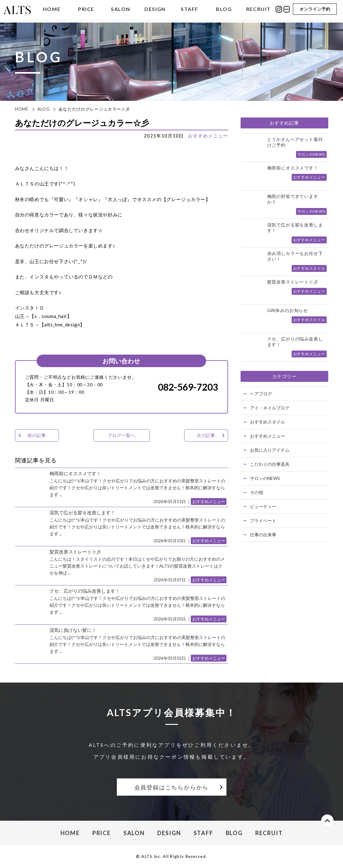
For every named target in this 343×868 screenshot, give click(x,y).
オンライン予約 (315, 10)
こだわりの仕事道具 (270, 464)
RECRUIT (258, 10)
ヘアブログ (261, 394)
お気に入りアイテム (270, 450)
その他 (257, 492)
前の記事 (37, 435)
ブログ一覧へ (121, 435)
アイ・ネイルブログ (270, 408)
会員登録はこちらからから (172, 787)
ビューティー (263, 506)
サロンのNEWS (265, 478)
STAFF (190, 10)
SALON (121, 10)
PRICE (86, 10)
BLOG (224, 10)
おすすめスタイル (268, 422)
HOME (52, 10)
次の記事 (206, 435)
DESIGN (155, 10)
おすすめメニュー (208, 136)
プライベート (263, 520)
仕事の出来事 (263, 535)
